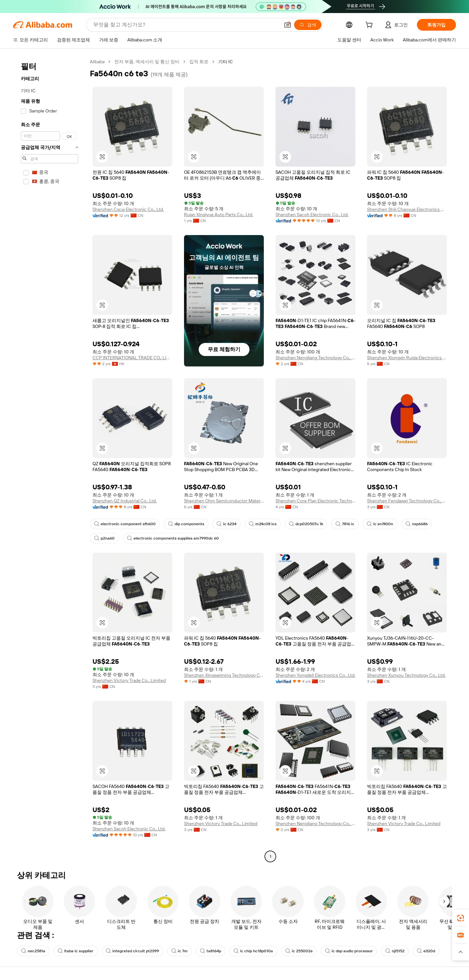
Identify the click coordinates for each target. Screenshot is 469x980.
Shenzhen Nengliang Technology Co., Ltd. (315, 358)
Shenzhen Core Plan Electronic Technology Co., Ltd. (315, 501)
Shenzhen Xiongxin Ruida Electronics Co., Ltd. (407, 358)
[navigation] (50, 460)
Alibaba (97, 62)
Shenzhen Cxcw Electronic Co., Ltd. (128, 209)
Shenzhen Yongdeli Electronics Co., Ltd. (315, 675)
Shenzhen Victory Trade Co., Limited (129, 680)
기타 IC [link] (226, 62)
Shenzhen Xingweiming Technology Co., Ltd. (224, 675)
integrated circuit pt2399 (132, 951)
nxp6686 (417, 524)
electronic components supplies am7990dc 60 (173, 538)
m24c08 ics (263, 524)
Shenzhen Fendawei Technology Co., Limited (407, 501)
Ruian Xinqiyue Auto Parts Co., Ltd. (219, 215)
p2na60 (104, 538)
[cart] (370, 26)
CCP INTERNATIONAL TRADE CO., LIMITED (132, 358)
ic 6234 (227, 524)
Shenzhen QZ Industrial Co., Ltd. (125, 501)
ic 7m (179, 951)
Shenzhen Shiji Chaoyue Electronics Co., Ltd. (407, 209)
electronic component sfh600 (125, 524)
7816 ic (345, 524)
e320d (426, 951)
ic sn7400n (380, 524)
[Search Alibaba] (186, 25)
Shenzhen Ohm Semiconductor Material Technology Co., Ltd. (224, 501)
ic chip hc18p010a (253, 951)
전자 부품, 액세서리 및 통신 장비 (147, 62)
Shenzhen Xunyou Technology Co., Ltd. (406, 675)
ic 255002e (299, 951)
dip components (186, 524)
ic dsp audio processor (349, 951)
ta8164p (211, 951)
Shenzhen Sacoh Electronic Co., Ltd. (312, 215)
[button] (288, 25)
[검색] (308, 25)
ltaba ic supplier (76, 951)
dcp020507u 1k (306, 524)
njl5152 (395, 951)
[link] (461, 918)
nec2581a (33, 951)
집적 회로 (199, 62)
